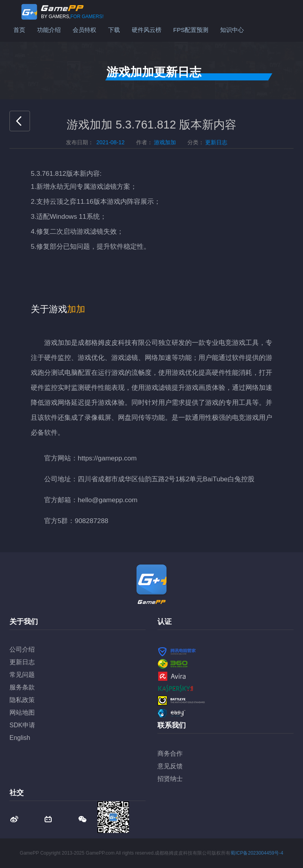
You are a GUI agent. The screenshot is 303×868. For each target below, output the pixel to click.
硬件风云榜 (147, 30)
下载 (114, 30)
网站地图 (22, 712)
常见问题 (22, 675)
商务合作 (170, 753)
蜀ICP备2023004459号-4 (257, 853)
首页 (19, 30)
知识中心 (232, 30)
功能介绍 (49, 30)
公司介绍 (22, 649)
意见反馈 (170, 766)
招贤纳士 (170, 779)
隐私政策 (22, 700)
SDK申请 (22, 725)
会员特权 (84, 30)
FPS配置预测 (191, 30)
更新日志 (22, 662)
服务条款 (22, 687)
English (20, 738)
